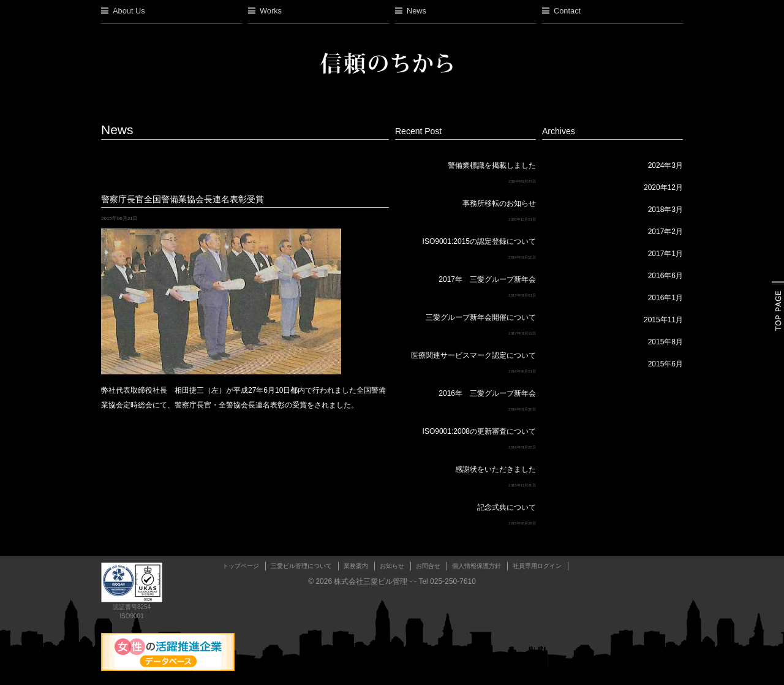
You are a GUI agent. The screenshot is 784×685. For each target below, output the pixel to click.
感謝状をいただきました (496, 469)
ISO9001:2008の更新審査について (479, 431)
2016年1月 (665, 298)
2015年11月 (663, 320)
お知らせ (392, 566)
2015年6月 (665, 364)
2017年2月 (665, 232)
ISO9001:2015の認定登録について (479, 241)
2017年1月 (665, 254)
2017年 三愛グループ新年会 (487, 279)
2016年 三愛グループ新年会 (487, 393)
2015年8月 (665, 342)
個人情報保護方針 (477, 566)
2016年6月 (665, 276)
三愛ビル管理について (301, 566)
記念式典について (507, 507)
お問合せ (428, 566)
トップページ (241, 566)
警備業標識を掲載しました (492, 165)
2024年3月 (665, 165)
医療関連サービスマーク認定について (473, 355)
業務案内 (356, 566)
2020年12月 (663, 187)
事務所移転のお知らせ (499, 203)
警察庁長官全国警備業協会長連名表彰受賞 (183, 199)
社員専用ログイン (537, 566)
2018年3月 (665, 210)
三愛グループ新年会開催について (481, 317)
